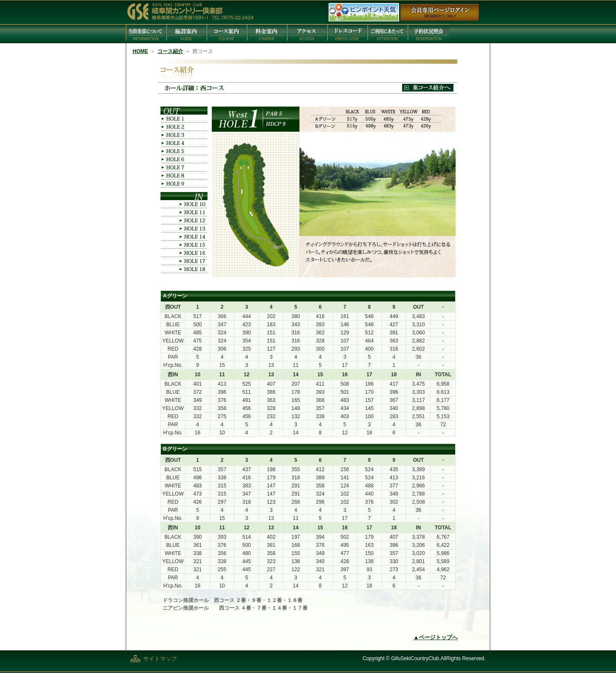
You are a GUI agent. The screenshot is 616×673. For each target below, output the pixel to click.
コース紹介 (170, 51)
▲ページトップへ (435, 637)
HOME (140, 51)
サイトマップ (160, 659)
